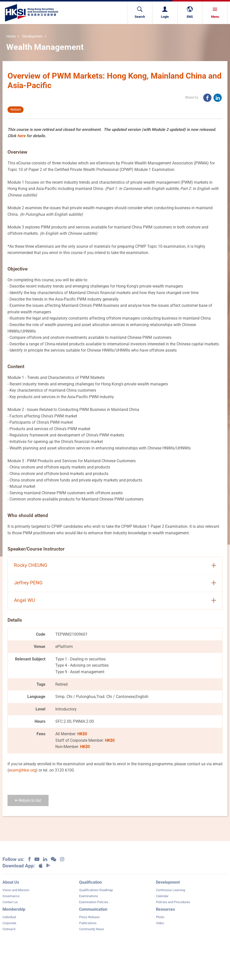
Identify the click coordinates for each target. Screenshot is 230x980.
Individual (9, 917)
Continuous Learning (170, 890)
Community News (92, 929)
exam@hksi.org (22, 770)
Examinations (89, 896)
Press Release (89, 917)
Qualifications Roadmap (96, 890)
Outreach (9, 929)
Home (11, 36)
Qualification (90, 882)
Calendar (162, 896)
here (21, 136)
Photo (160, 917)
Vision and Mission (16, 890)
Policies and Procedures (173, 902)
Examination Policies (94, 902)
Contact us (10, 902)
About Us (11, 882)
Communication (93, 909)
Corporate (9, 923)
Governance (11, 896)
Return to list (28, 800)
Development (32, 36)
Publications (88, 923)
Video (160, 923)
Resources (165, 909)
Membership (14, 909)
